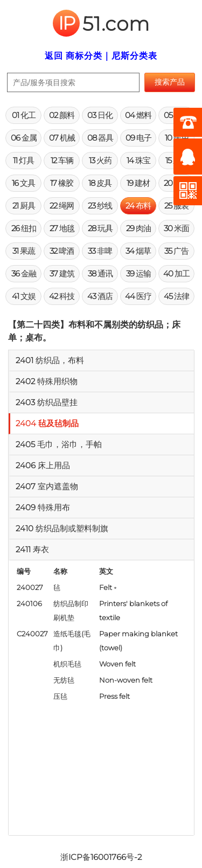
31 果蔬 (24, 251)
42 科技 (62, 296)
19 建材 (138, 183)
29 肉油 (138, 228)
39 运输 (138, 273)
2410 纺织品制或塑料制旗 (62, 528)
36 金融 (24, 273)
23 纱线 (100, 206)
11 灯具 (23, 160)
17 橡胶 (62, 183)
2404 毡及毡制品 (47, 423)
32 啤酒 (62, 251)
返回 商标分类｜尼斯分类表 (101, 56)
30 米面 (176, 228)
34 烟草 (138, 251)
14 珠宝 (138, 160)
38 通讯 (100, 273)
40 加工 (176, 273)
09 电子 (138, 138)
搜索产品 (170, 82)
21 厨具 (24, 206)
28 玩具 (100, 228)
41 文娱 (24, 296)
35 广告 (176, 251)
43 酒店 (100, 296)
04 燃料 (138, 115)
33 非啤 (100, 251)
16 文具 (23, 183)
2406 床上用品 (43, 465)
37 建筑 (62, 273)
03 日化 (100, 115)
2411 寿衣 (32, 549)
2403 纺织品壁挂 (47, 402)
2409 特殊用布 (43, 507)
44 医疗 (138, 296)
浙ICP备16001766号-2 (101, 857)
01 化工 (24, 115)
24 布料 (138, 206)
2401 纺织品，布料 (50, 360)
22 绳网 (62, 206)
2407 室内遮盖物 (47, 486)
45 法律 (176, 296)
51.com (101, 24)
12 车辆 (62, 160)
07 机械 (62, 138)
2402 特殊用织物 (47, 381)
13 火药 (100, 160)
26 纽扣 (24, 228)
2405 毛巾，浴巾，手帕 (59, 444)
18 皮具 (100, 183)
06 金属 (24, 138)
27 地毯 (62, 228)
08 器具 (100, 138)
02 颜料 (62, 115)
